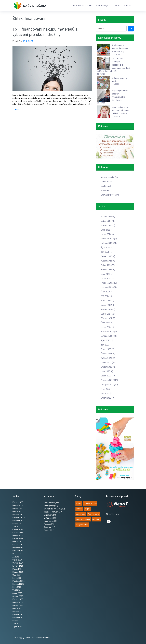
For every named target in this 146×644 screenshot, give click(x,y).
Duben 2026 (106, 221)
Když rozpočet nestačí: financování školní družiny (121, 48)
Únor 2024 (105, 323)
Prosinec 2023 (107, 332)
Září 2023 (105, 345)
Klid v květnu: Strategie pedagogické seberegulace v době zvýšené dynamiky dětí (114, 65)
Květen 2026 (106, 217)
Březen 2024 (106, 318)
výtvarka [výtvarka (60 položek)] (79, 509)
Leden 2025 (106, 278)
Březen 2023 (106, 367)
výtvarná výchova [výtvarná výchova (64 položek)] (90, 503)
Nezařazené (49, 521)
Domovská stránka (83, 5)
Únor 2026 (105, 230)
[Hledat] (131, 29)
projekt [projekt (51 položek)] (88, 509)
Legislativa (48, 515)
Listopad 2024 (107, 287)
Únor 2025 (105, 274)
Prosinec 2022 (107, 380)
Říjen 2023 (106, 340)
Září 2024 (105, 296)
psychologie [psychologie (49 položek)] (81, 514)
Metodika (105, 190)
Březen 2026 (106, 225)
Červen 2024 (106, 305)
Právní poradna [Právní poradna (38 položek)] (93, 514)
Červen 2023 (106, 354)
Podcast (47, 524)
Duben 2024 (106, 314)
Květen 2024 (106, 309)
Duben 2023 (106, 362)
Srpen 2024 (106, 301)
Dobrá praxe (106, 182)
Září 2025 (105, 252)
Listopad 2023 (107, 336)
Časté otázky (107, 186)
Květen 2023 (106, 358)
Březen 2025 (106, 270)
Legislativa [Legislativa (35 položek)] (96, 519)
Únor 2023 (105, 371)
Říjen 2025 (106, 248)
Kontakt (128, 5)
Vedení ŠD (48, 530)
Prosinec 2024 (107, 283)
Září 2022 (105, 393)
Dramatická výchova (110, 195)
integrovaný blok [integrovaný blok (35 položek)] (82, 525)
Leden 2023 (106, 376)
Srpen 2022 (106, 398)
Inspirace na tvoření (110, 177)
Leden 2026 (106, 234)
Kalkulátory (102, 6)
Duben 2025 (106, 265)
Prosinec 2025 (107, 239)
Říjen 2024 (106, 292)
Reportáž (47, 527)
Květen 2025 (106, 261)
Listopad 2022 (107, 385)
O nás (117, 5)
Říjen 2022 (106, 389)
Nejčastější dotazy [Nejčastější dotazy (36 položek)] (83, 519)
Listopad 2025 (107, 243)
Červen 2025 (106, 256)
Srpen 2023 (106, 349)
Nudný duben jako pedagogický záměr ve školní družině (120, 110)
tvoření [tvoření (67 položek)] (79, 503)
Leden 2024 (106, 327)
